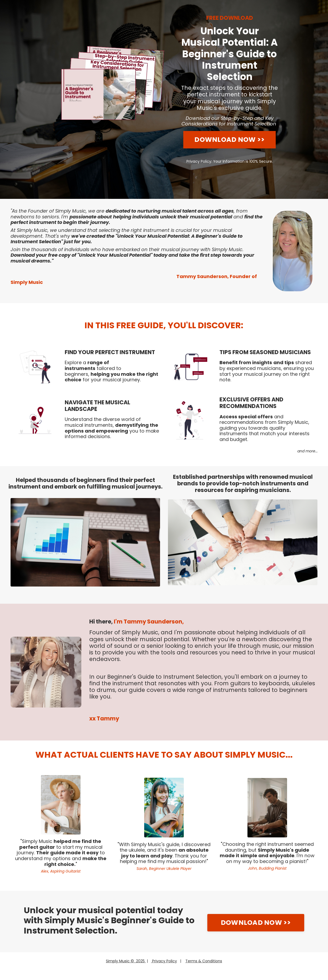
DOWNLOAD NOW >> (229, 140)
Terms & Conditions (204, 961)
